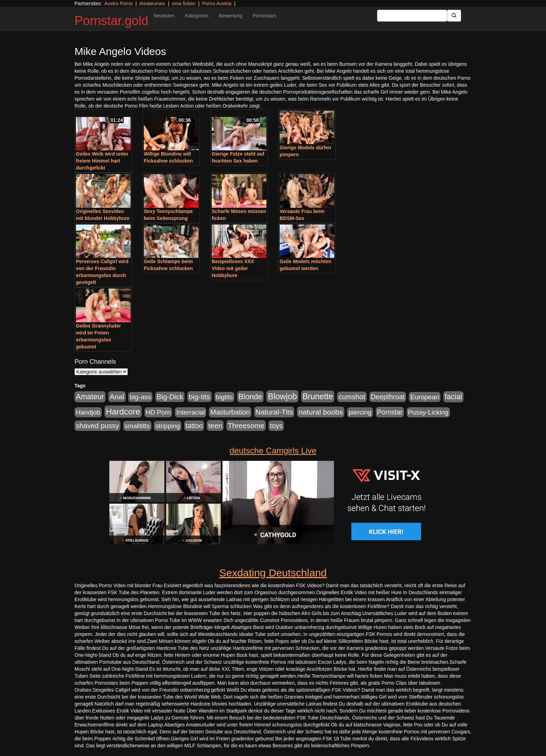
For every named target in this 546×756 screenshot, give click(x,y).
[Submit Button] (454, 16)
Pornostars (265, 16)
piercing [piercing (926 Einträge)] (360, 412)
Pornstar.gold (111, 21)
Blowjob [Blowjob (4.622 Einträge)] (282, 396)
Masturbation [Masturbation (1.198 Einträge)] (230, 412)
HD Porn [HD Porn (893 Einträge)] (158, 412)
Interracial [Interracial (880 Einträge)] (190, 412)
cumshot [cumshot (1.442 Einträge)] (352, 397)
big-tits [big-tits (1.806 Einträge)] (200, 397)
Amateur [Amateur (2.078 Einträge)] (90, 397)
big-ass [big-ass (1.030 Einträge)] (140, 397)
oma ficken (184, 3)
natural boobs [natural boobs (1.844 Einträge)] (321, 412)
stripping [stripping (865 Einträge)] (168, 426)
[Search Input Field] (412, 16)
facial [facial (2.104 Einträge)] (453, 397)
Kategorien (197, 16)
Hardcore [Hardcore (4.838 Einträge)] (123, 412)
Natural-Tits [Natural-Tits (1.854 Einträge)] (274, 412)
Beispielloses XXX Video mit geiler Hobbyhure (233, 268)
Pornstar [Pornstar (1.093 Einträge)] (390, 412)
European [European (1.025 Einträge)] (425, 397)
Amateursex (152, 3)
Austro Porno (119, 3)
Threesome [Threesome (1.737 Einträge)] (246, 426)
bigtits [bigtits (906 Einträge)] (224, 397)
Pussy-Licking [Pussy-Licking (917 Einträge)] (428, 412)
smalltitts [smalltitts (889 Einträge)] (137, 426)
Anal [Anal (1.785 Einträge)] (117, 397)
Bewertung (231, 16)
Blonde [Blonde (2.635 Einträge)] (251, 397)
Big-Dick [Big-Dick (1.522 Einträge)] (170, 397)
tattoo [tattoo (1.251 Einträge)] (194, 426)
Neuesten (164, 16)
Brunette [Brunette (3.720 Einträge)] (318, 396)
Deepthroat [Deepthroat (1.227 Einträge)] (388, 397)
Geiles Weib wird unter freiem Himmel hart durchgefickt (102, 161)
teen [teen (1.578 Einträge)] (215, 426)
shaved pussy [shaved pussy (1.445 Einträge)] (97, 426)
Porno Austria (217, 3)
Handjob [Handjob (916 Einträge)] (88, 412)
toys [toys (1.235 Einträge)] (276, 426)
